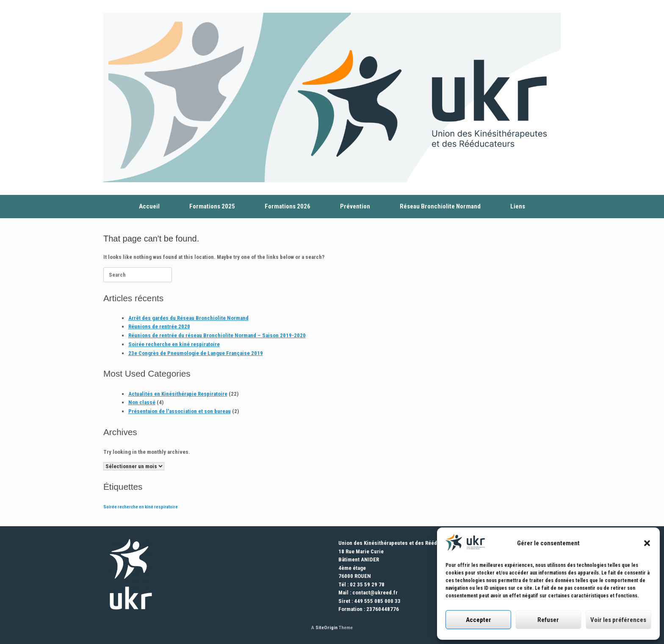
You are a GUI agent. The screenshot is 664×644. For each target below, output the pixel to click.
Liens (518, 206)
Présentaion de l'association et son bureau (180, 411)
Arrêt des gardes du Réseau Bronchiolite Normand (188, 318)
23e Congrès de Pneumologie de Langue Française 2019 (196, 353)
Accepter (479, 620)
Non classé (142, 402)
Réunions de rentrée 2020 (159, 326)
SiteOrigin (326, 627)
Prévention (355, 206)
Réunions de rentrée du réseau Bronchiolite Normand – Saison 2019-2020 (217, 335)
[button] (647, 543)
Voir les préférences (618, 620)
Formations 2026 (288, 206)
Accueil (149, 206)
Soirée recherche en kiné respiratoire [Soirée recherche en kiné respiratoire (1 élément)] (141, 507)
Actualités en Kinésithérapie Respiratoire (178, 394)
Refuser (548, 620)
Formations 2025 (212, 206)
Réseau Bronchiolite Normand (440, 206)
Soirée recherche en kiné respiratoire (174, 344)
